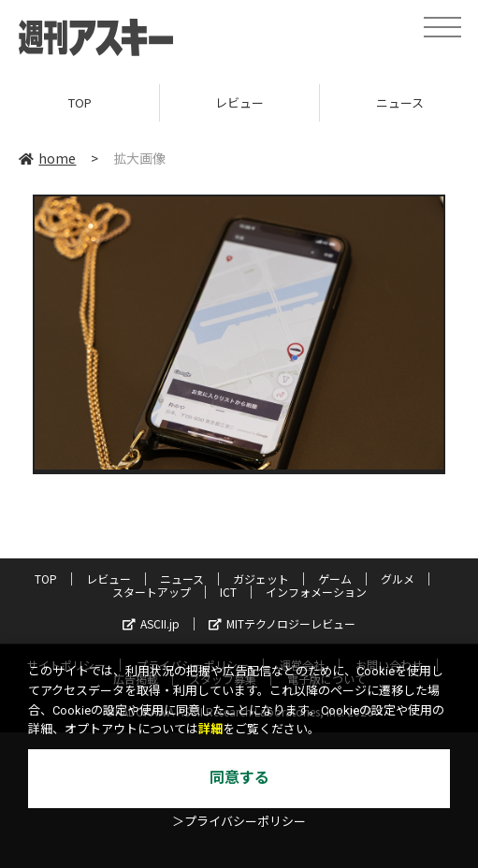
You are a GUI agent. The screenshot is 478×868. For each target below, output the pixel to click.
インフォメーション (316, 592)
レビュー (239, 102)
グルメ (398, 579)
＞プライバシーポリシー (239, 822)
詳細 (210, 729)
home (47, 158)
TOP (80, 102)
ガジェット (261, 579)
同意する (239, 778)
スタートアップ (152, 592)
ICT (228, 592)
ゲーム (335, 579)
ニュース (182, 579)
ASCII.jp (151, 623)
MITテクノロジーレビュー (282, 623)
